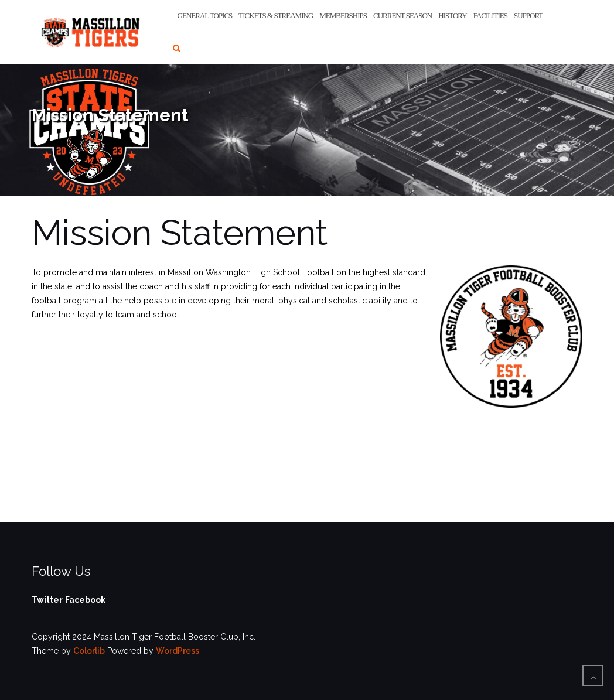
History (452, 16)
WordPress (178, 651)
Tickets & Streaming (276, 16)
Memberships (343, 16)
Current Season (402, 16)
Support (528, 16)
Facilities (490, 16)
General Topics (205, 16)
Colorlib (89, 651)
